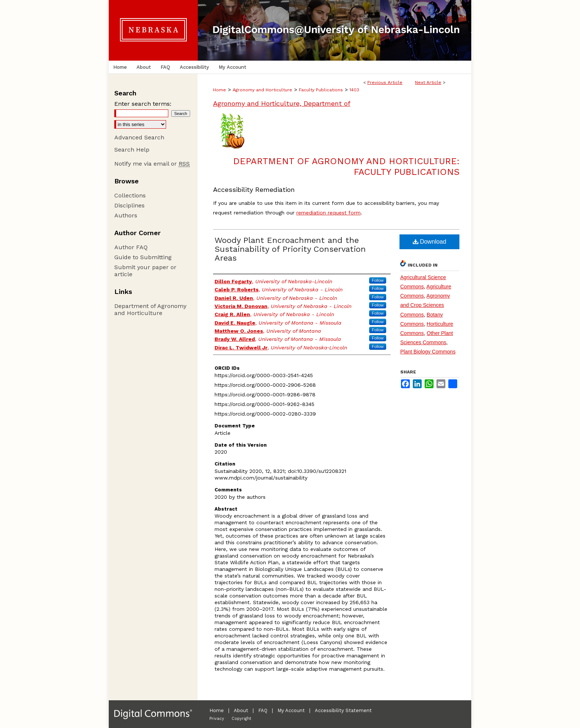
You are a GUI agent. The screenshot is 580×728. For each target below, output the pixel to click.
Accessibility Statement (343, 710)
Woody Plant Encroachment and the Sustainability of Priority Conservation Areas (290, 249)
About (241, 710)
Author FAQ (131, 247)
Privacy (217, 719)
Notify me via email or (152, 164)
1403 (354, 90)
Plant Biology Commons (428, 352)
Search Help (132, 150)
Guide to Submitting (143, 257)
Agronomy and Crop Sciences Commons (425, 305)
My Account (291, 710)
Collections (130, 195)
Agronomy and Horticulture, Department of (282, 103)
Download (430, 242)
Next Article (428, 82)
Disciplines (129, 205)
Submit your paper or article (145, 271)
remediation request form (328, 213)
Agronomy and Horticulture (262, 90)
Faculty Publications (321, 90)
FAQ (263, 710)
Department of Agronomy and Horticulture (150, 309)
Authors (126, 215)
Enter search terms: (143, 104)
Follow (378, 280)
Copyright (241, 719)
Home (220, 90)
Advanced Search (139, 137)
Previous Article (385, 82)
